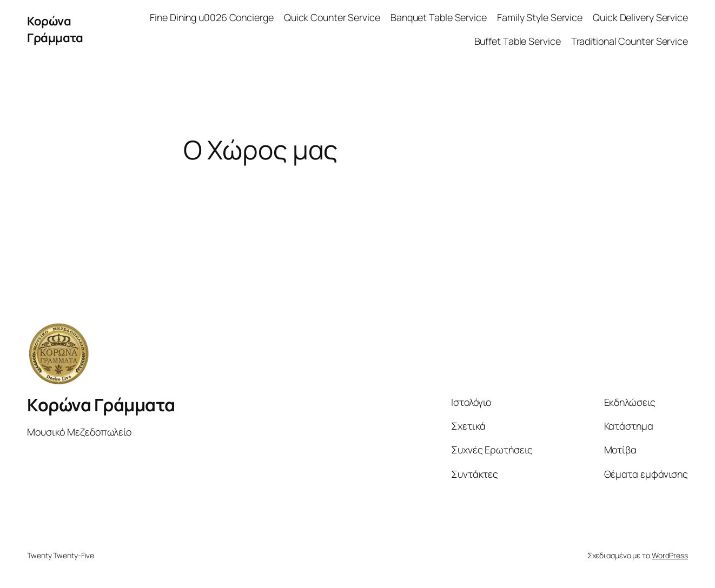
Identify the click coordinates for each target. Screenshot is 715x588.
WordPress (670, 555)
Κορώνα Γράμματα (55, 29)
